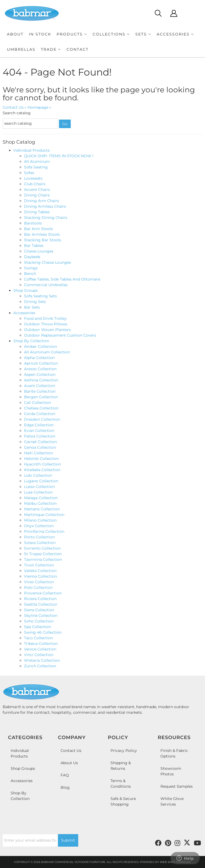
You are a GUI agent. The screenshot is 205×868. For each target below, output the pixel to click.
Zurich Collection (40, 666)
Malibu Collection (40, 503)
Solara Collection (40, 543)
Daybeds (32, 257)
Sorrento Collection (42, 548)
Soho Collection (39, 621)
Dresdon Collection (42, 419)
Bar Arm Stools (38, 229)
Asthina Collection (41, 380)
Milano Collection (40, 520)
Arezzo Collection (40, 369)
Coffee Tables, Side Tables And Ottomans (62, 279)
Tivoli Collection (39, 565)
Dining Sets (35, 302)
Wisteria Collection (42, 660)
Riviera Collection (40, 599)
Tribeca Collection (41, 644)
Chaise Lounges (39, 251)
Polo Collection (38, 587)
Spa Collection (38, 627)
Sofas (29, 173)
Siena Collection (39, 610)
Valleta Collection (40, 571)
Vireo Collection (39, 582)
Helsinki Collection (41, 459)
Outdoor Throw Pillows (46, 324)
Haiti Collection (38, 453)
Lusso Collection (39, 487)
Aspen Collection (40, 374)
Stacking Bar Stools (43, 240)
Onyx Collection (39, 526)
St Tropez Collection (43, 554)
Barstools (33, 223)
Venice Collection (40, 649)
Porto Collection (39, 537)
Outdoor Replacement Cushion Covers (60, 335)
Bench (30, 274)
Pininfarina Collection (44, 531)
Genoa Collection (40, 447)
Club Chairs (35, 184)
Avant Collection (40, 386)
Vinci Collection (39, 655)
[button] (72, 34)
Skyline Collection (41, 616)
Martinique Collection (44, 515)
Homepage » (39, 107)
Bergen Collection (41, 397)
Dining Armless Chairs (45, 206)
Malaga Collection (41, 498)
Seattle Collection (41, 604)
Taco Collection (38, 638)
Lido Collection (38, 475)
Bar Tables (34, 246)
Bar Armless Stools (42, 234)
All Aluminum (37, 161)
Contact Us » (15, 107)
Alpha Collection (39, 358)
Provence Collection (43, 593)
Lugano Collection (41, 481)
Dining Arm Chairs (42, 201)
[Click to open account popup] (174, 13)
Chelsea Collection (41, 408)
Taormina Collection (43, 559)
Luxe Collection (38, 492)
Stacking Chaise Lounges (48, 262)
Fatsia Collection (40, 436)
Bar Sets (32, 307)
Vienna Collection (40, 576)
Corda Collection (40, 414)
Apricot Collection (41, 363)
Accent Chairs (37, 190)
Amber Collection (40, 346)
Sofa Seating (36, 167)
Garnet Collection (40, 442)
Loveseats (33, 178)
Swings (31, 268)
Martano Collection (42, 509)
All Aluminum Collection (47, 352)
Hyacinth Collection (42, 464)
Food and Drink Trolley (45, 318)
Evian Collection (39, 431)
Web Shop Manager (175, 862)
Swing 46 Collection (43, 632)
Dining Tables (37, 212)
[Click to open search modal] (158, 13)
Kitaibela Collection (42, 470)
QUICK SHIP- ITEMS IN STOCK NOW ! (59, 156)
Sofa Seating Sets (40, 296)
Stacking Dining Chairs (46, 218)
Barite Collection (40, 391)
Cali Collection (38, 403)
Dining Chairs (37, 195)
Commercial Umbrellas (46, 285)
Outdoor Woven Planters (47, 330)
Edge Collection (39, 425)
